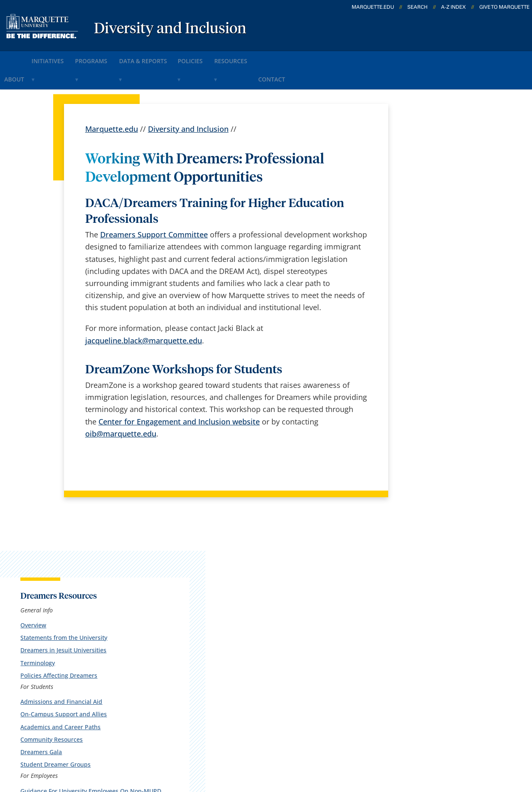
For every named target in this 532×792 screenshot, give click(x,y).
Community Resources (433, 306)
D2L (266, 652)
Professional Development (438, 385)
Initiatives (63, 58)
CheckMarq (279, 630)
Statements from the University (445, 204)
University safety (289, 696)
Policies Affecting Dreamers (440, 242)
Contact (333, 58)
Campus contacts (201, 652)
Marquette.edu (112, 104)
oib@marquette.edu (121, 409)
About (18, 58)
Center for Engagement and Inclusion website (179, 397)
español (184, 587)
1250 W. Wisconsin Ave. (68, 598)
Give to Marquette (504, 7)
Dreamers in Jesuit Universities (445, 217)
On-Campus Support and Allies (445, 281)
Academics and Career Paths (442, 293)
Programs (116, 58)
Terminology (419, 229)
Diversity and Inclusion (170, 29)
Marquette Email (289, 609)
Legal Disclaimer (325, 746)
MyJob (271, 674)
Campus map (194, 630)
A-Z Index (453, 7)
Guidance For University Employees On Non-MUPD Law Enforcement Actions (445, 365)
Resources (284, 58)
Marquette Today (289, 587)
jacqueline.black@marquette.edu (144, 316)
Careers (184, 609)
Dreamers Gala (423, 318)
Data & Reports (177, 58)
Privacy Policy (262, 746)
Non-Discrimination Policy (409, 746)
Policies (234, 58)
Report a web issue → (427, 651)
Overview (415, 191)
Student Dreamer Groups (437, 331)
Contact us (189, 674)
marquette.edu (373, 7)
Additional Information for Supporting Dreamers (438, 401)
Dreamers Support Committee (154, 210)
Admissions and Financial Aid (443, 268)
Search (417, 7)
